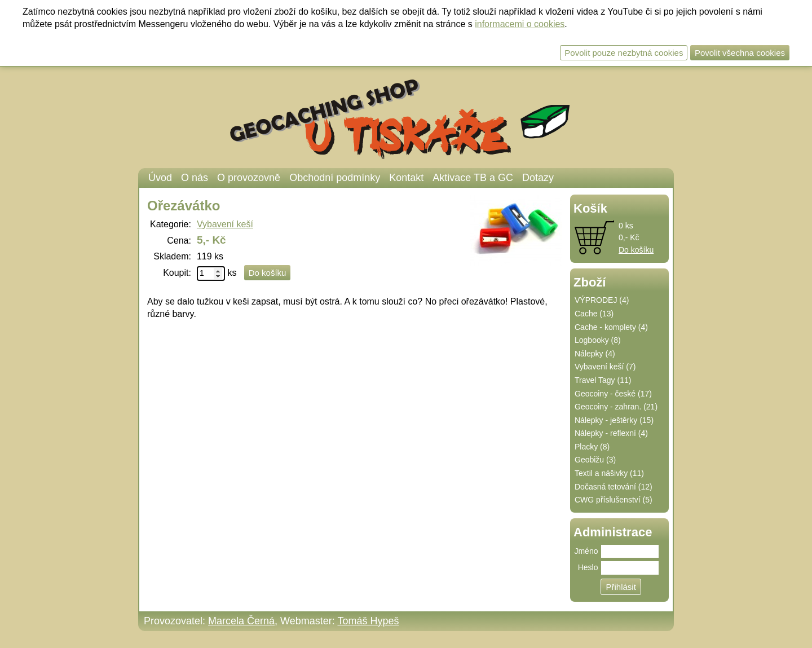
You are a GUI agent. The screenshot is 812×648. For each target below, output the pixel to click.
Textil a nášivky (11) (609, 473)
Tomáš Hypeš (368, 621)
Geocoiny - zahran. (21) (616, 407)
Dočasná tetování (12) (614, 487)
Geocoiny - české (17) (613, 394)
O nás (195, 178)
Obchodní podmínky (335, 178)
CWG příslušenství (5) (614, 500)
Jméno (586, 551)
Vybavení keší (225, 224)
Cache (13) (594, 314)
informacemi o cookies (520, 24)
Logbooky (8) (598, 340)
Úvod (160, 178)
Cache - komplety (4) (611, 327)
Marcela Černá (241, 621)
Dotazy (538, 178)
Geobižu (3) (595, 460)
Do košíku (636, 250)
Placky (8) (592, 447)
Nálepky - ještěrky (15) (614, 420)
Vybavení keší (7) (605, 367)
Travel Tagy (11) (603, 380)
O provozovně (249, 178)
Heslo (588, 567)
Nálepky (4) (595, 354)
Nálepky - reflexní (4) (611, 433)
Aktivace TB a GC (473, 178)
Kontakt (406, 178)
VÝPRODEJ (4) (602, 300)
